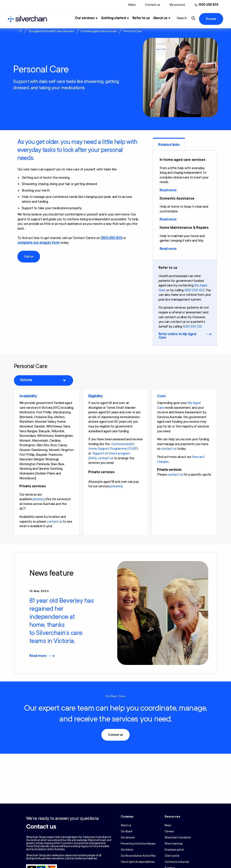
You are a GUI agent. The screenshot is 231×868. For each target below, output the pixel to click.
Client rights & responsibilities (138, 862)
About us (160, 18)
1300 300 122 (192, 326)
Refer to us (141, 18)
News (132, 5)
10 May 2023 (39, 591)
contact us (54, 521)
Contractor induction (177, 862)
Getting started (113, 18)
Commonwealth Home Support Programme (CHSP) (113, 446)
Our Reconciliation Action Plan (138, 856)
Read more (168, 190)
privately (39, 499)
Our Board (126, 831)
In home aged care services (99, 31)
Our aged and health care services (51, 31)
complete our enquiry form (38, 243)
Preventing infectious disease (138, 844)
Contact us (152, 5)
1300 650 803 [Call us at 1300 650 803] (208, 5)
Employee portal (174, 850)
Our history (127, 850)
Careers (169, 831)
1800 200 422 (194, 290)
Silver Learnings (174, 844)
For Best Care (115, 696)
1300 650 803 (111, 238)
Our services (85, 18)
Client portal (172, 856)
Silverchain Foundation (178, 838)
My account (177, 5)
